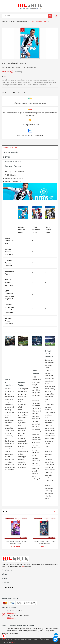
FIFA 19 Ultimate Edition (48, 230)
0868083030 (12, 613)
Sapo (13, 642)
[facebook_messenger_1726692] (55, 639)
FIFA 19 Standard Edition (22, 230)
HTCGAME (9, 588)
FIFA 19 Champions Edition (36, 230)
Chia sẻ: (4, 92)
